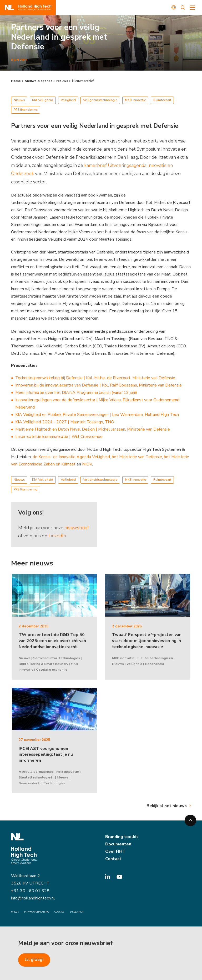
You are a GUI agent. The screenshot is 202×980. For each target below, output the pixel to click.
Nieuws (62, 81)
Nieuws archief (83, 81)
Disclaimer (77, 912)
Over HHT (115, 851)
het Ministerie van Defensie (137, 457)
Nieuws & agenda (39, 81)
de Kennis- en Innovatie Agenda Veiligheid (71, 457)
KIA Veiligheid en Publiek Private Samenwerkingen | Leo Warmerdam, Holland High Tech (97, 415)
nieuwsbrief (77, 528)
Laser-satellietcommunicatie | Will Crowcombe (59, 437)
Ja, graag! (34, 960)
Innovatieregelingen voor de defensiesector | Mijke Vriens (68, 400)
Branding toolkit (122, 837)
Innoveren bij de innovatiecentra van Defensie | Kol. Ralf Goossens (76, 385)
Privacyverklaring (37, 912)
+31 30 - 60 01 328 (30, 891)
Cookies (59, 912)
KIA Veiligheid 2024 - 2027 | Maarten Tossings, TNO (65, 422)
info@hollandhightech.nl (33, 898)
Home (16, 81)
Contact (113, 859)
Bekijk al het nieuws (167, 806)
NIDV (87, 464)
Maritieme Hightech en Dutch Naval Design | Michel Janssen (70, 429)
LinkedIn (57, 536)
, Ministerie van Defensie (153, 378)
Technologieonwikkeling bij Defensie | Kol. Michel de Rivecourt (73, 378)
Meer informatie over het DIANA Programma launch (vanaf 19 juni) (76, 393)
